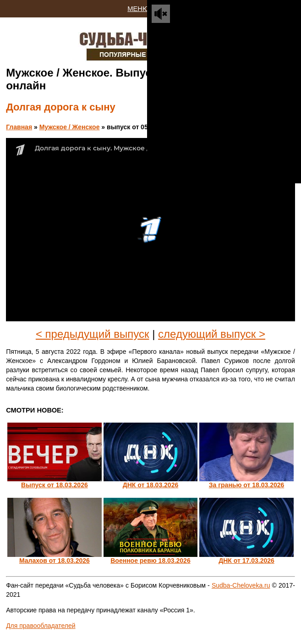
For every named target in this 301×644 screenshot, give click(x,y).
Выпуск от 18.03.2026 (55, 485)
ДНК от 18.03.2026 (151, 485)
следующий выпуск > (212, 334)
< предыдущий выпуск (93, 334)
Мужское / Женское (70, 127)
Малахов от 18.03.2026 (55, 561)
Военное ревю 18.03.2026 (150, 561)
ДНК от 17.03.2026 (246, 561)
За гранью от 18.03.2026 (247, 485)
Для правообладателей (41, 626)
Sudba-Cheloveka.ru (241, 585)
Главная (19, 127)
